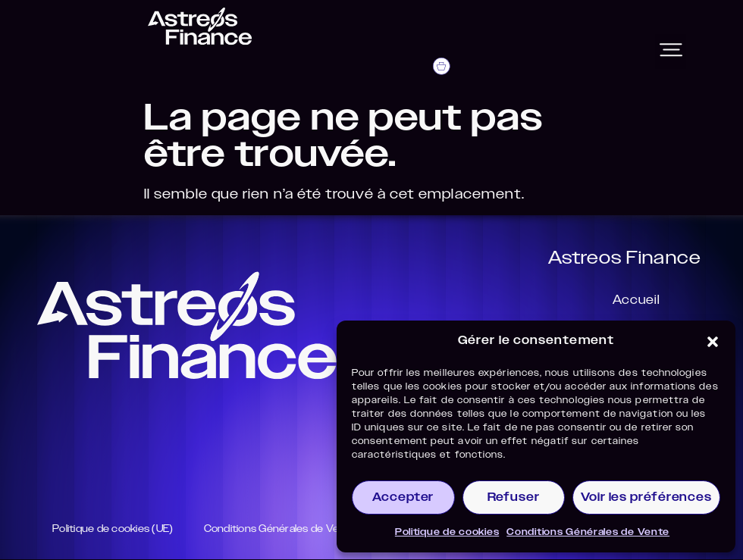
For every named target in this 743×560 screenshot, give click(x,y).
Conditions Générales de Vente (588, 532)
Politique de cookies (447, 532)
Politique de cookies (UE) (118, 530)
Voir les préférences (646, 497)
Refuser (514, 497)
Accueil (630, 302)
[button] (713, 342)
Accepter (403, 497)
